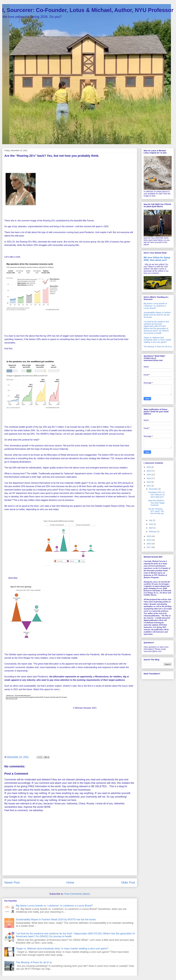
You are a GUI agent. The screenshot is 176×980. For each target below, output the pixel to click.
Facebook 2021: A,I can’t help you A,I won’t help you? (157, 495)
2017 (149, 547)
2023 (149, 478)
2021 (149, 486)
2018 (149, 544)
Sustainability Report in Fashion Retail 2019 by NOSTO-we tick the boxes (56, 919)
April (151, 528)
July (151, 520)
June (151, 524)
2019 (149, 540)
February (153, 531)
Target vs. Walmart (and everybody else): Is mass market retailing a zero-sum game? (62, 949)
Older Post (128, 882)
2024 (149, 475)
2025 (149, 471)
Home (70, 882)
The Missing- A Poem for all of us (34, 962)
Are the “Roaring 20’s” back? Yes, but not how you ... (156, 512)
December (153, 489)
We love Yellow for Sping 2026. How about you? (157, 259)
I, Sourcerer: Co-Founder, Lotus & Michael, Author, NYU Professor (88, 10)
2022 (149, 482)
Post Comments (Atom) (77, 894)
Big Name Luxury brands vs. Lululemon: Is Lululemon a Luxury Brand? (54, 906)
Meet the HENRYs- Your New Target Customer (157, 503)
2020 (149, 536)
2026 (149, 467)
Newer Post (12, 882)
